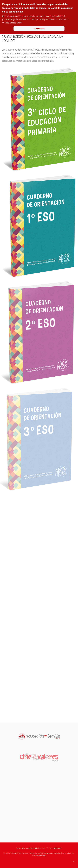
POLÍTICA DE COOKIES (54, 849)
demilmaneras (41, 856)
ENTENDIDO (39, 29)
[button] (74, 861)
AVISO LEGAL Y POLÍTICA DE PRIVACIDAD (31, 849)
